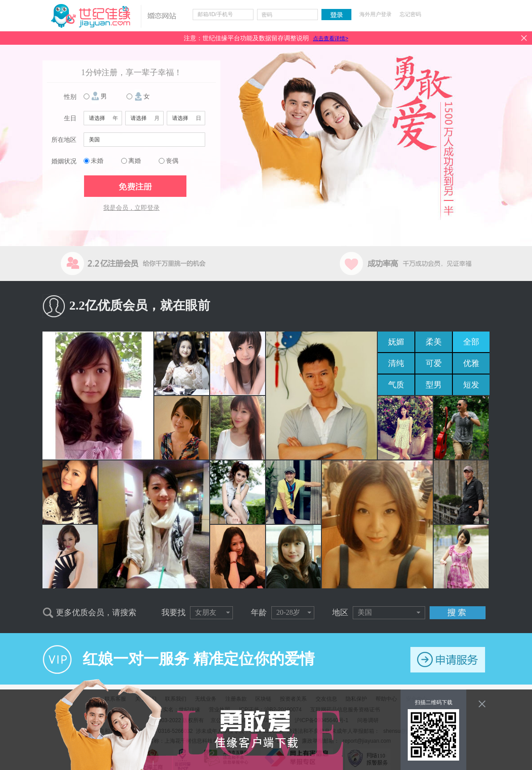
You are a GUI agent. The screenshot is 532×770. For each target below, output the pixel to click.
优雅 (471, 363)
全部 (471, 342)
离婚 (135, 161)
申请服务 (448, 660)
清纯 (396, 363)
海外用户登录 (376, 14)
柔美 (434, 342)
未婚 (97, 161)
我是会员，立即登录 (131, 208)
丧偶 (172, 161)
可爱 (434, 363)
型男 (434, 385)
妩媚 (396, 342)
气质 (396, 385)
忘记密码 (410, 14)
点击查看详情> (331, 38)
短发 (471, 385)
